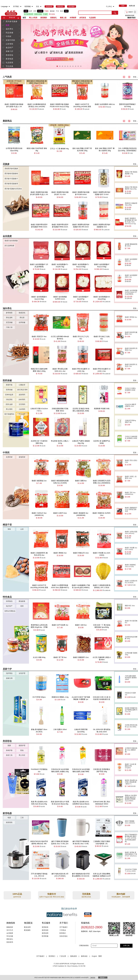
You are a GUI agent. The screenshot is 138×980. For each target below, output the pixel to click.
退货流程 (45, 930)
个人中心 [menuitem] (109, 6)
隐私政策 (74, 956)
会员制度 (10, 933)
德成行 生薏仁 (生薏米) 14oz (131, 479)
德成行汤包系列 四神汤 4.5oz (131, 351)
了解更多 (93, 978)
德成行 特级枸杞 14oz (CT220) (131, 567)
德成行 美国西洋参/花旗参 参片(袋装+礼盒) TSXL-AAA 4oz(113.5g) (131, 222)
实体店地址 (64, 936)
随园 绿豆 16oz (131, 607)
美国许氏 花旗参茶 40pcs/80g (131, 206)
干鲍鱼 (46, 11)
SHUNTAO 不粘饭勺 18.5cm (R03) (131, 871)
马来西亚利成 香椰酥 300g (131, 639)
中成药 (45, 14)
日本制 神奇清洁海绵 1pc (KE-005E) (131, 727)
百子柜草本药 (29, 14)
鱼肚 (62, 11)
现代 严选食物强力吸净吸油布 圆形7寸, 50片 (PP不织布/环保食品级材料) (131, 839)
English (95, 956)
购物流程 (10, 927)
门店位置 (63, 956)
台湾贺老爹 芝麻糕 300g (131, 655)
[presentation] (69, 44)
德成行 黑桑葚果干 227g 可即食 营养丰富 (131, 511)
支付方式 (10, 930)
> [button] (129, 77)
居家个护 (9, 51)
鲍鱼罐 (52, 11)
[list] (49, 13)
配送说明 (27, 927)
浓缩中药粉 (38, 14)
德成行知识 (131, 18)
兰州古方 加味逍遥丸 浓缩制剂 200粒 (131, 439)
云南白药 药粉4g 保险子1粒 (131, 423)
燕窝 (26, 11)
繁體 (100, 956)
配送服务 (27, 930)
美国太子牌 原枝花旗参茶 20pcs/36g (131, 190)
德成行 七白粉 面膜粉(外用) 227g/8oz (131, 767)
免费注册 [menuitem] (132, 6)
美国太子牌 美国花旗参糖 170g (131, 174)
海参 (66, 11)
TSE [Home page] (11, 13)
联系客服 (45, 936)
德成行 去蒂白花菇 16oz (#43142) (131, 535)
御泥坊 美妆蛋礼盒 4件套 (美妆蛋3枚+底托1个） (131, 783)
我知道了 (103, 978)
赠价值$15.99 (32, 81)
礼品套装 (9, 63)
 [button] (19, 21)
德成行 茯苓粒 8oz (131, 318)
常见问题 (10, 936)
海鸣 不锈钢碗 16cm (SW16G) (131, 823)
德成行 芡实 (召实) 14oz (131, 463)
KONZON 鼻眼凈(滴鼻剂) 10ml (131, 407)
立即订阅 (126, 946)
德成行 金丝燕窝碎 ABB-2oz (131, 262)
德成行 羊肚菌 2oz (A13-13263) (131, 551)
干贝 (57, 11)
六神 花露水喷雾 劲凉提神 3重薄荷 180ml (131, 679)
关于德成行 (64, 927)
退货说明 (45, 933)
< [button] (124, 77)
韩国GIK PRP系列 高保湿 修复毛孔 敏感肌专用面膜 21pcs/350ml (131, 799)
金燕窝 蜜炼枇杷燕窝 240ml (131, 246)
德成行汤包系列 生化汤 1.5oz (131, 367)
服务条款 (84, 956)
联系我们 (63, 933)
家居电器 (9, 59)
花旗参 (40, 11)
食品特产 (9, 48)
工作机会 (63, 930)
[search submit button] (115, 13)
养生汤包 (52, 14)
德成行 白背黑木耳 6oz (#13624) (131, 583)
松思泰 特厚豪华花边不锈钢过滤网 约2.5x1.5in (131, 711)
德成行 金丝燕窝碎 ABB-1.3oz (131, 278)
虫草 (30, 11)
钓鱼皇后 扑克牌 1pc (131, 695)
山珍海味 (9, 44)
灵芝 (35, 11)
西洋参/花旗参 (12, 21)
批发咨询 (10, 942)
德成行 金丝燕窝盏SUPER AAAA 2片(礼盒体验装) (131, 294)
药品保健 (9, 33)
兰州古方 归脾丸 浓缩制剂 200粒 (131, 391)
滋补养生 (9, 29)
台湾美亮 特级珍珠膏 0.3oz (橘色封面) (131, 751)
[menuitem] (9, 7)
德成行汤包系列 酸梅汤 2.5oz (131, 334)
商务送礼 (10, 939)
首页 (24, 18)
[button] (18, 18)
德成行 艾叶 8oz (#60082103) (131, 495)
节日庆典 (9, 66)
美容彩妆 (9, 55)
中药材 (9, 36)
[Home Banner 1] (69, 44)
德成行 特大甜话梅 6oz (131, 623)
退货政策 (45, 927)
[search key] (95, 13)
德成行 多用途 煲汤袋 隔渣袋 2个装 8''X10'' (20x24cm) (131, 855)
